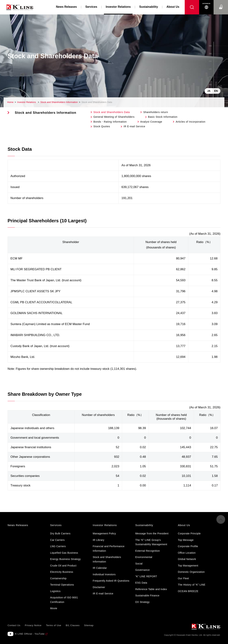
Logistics (55, 591)
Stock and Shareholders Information (59, 102)
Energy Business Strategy (65, 559)
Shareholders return (156, 112)
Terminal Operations (62, 585)
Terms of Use (54, 625)
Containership (58, 578)
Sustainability (149, 7)
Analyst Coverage (151, 122)
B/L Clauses (73, 625)
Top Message (186, 540)
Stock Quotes (102, 126)
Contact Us (221, 4)
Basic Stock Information (163, 117)
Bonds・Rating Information (110, 122)
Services (91, 7)
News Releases (66, 7)
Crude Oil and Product (63, 566)
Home (10, 102)
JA (209, 91)
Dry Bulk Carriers (60, 533)
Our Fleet (183, 578)
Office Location (187, 553)
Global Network (187, 559)
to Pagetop (221, 522)
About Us (173, 7)
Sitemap (89, 625)
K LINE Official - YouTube (30, 634)
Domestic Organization (191, 572)
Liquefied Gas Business (64, 553)
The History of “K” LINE (192, 585)
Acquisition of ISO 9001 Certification (64, 600)
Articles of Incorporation (191, 122)
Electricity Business (62, 572)
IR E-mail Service (134, 126)
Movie (54, 608)
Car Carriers (57, 540)
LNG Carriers (58, 546)
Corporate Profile (188, 546)
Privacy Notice (33, 625)
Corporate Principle (189, 533)
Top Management (188, 566)
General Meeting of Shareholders (114, 117)
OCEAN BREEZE (188, 591)
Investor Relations (27, 102)
